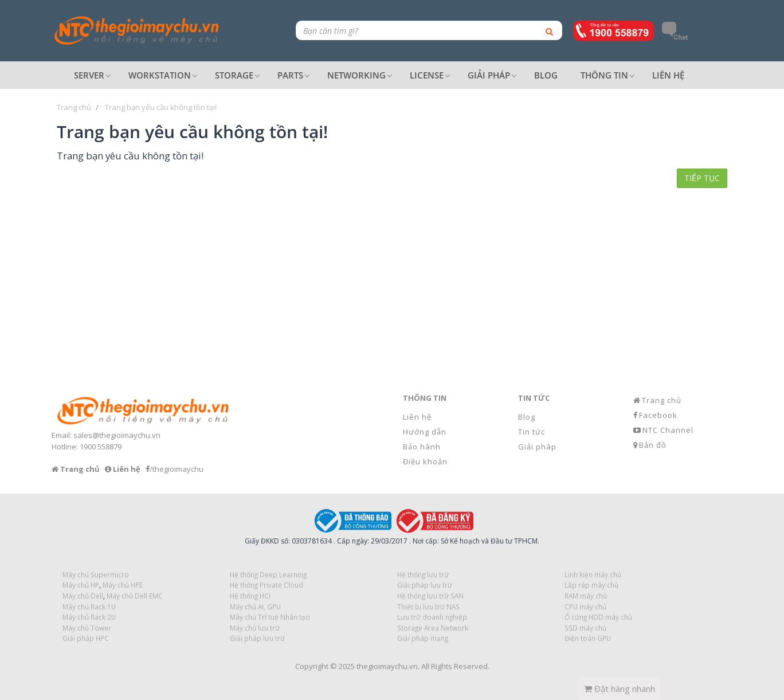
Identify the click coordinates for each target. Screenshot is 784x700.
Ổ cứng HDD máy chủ (598, 617)
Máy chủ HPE (123, 585)
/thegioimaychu (177, 469)
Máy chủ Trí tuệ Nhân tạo (270, 617)
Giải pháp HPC (86, 638)
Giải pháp (537, 447)
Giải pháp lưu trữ (257, 638)
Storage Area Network (433, 628)
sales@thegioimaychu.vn (117, 435)
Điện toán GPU (588, 638)
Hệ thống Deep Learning (268, 574)
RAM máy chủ (586, 596)
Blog (527, 417)
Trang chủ (662, 400)
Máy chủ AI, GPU (255, 607)
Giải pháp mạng (423, 638)
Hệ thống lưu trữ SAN (430, 596)
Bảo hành (422, 447)
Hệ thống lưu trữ (423, 574)
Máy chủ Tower (87, 628)
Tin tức (532, 432)
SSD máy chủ (585, 628)
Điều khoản (425, 462)
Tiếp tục (702, 178)
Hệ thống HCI (250, 596)
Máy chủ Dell (83, 596)
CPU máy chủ (585, 607)
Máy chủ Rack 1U (89, 607)
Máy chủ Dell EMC (135, 596)
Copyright (312, 666)
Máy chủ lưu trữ (255, 628)
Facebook (658, 415)
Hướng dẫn (425, 432)
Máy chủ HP (81, 585)
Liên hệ (417, 417)
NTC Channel (668, 430)
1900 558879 (101, 447)
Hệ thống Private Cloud (266, 585)
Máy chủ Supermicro (96, 574)
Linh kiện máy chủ (593, 574)
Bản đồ (653, 445)
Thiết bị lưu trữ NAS (428, 607)
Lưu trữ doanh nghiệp (432, 617)
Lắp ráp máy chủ (591, 585)
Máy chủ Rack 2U (89, 617)
